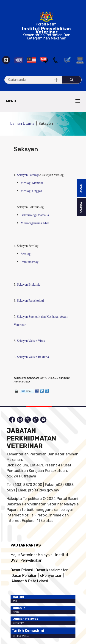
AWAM (81, 188)
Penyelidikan (31, 560)
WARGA (81, 207)
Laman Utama (22, 124)
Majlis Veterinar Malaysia (32, 555)
